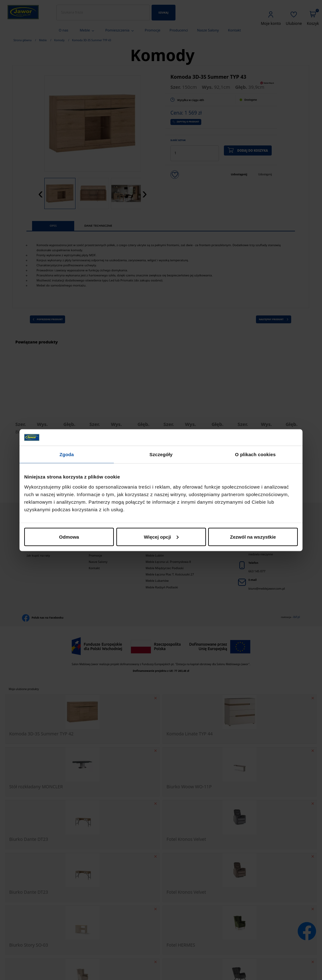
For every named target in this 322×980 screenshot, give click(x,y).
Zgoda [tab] (67, 454)
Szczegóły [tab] (161, 454)
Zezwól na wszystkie (253, 537)
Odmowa (69, 537)
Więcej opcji (161, 537)
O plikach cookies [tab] (255, 454)
